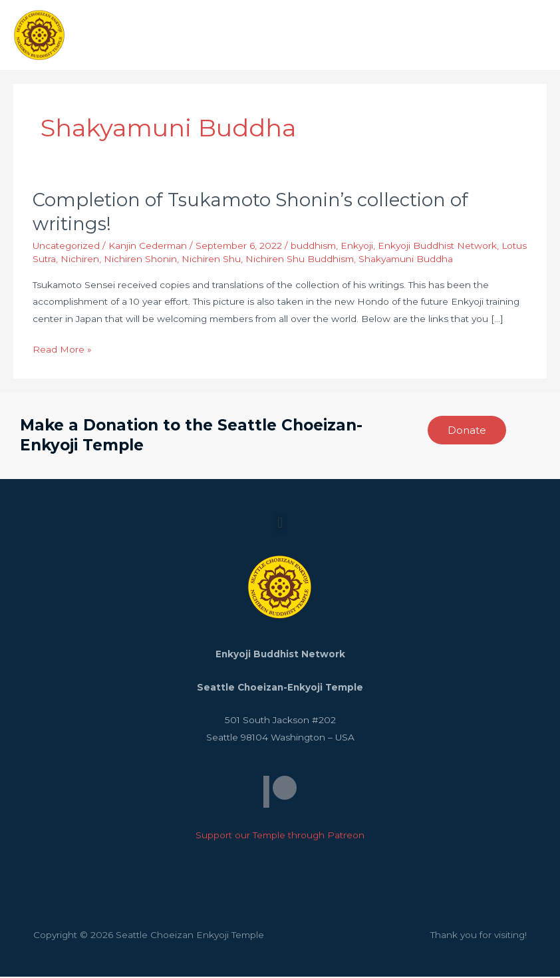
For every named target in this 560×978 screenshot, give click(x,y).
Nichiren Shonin (140, 260)
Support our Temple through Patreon (280, 837)
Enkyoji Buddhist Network (437, 247)
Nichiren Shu (211, 260)
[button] (280, 525)
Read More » (62, 349)
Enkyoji (357, 247)
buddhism (313, 247)
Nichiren (80, 260)
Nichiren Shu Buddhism (300, 260)
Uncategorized (66, 247)
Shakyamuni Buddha (406, 260)
